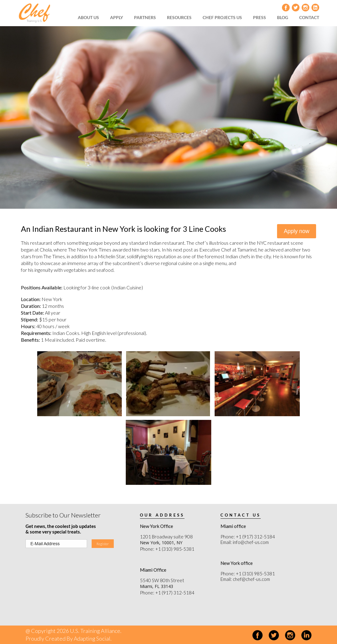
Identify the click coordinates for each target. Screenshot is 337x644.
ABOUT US (88, 17)
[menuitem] (90, 18)
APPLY (117, 17)
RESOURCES (179, 17)
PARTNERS (145, 17)
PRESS (260, 17)
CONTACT (309, 17)
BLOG (283, 17)
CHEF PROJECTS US (222, 17)
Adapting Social (92, 638)
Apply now (297, 231)
